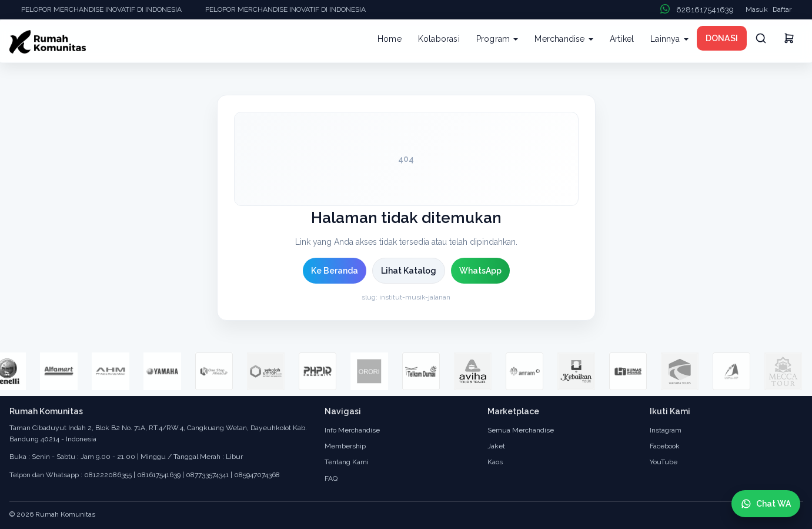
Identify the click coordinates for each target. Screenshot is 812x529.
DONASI (722, 38)
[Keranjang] (789, 40)
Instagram (666, 430)
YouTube (664, 462)
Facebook (665, 446)
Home (390, 39)
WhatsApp (480, 271)
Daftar (782, 9)
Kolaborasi (439, 39)
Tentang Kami (347, 462)
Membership (345, 446)
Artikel (622, 39)
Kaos (495, 462)
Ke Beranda (335, 271)
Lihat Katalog (409, 271)
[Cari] (761, 38)
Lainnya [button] (669, 39)
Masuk (757, 9)
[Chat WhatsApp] (766, 504)
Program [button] (497, 39)
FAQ (331, 478)
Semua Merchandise (521, 430)
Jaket (496, 446)
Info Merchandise (352, 430)
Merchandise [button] (564, 39)
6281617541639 (705, 10)
